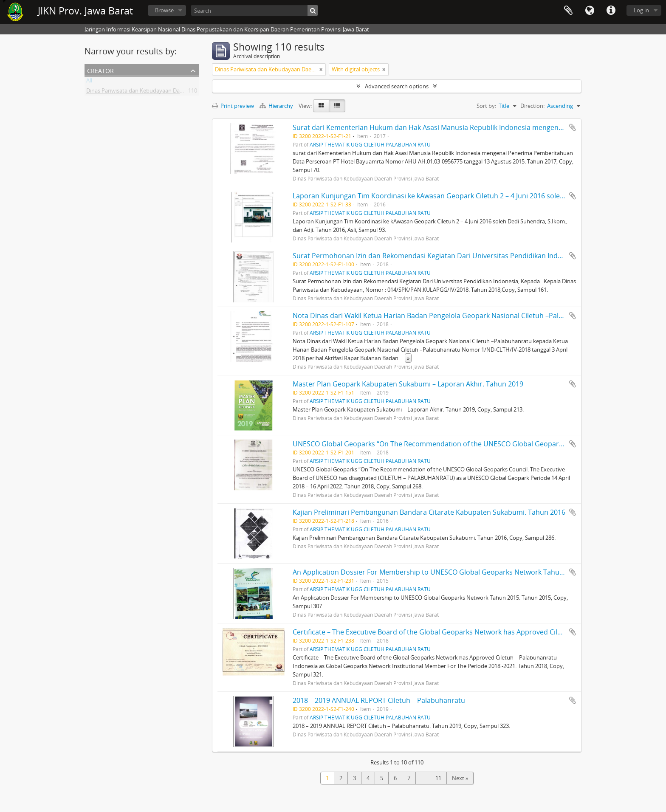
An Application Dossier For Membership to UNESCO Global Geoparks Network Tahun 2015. (437, 572)
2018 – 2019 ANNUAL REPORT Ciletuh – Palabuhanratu (379, 700)
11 (438, 778)
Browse (164, 10)
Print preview (233, 106)
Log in (641, 10)
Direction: (532, 106)
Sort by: (486, 106)
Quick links (611, 11)
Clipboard (568, 11)
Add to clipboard (573, 127)
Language (590, 11)
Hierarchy (277, 106)
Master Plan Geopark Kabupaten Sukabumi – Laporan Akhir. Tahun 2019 (408, 384)
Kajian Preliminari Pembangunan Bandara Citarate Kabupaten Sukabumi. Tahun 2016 (429, 512)
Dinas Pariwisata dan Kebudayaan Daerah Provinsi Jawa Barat (163, 92)
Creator (100, 70)
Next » (460, 778)
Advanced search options (397, 86)
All (89, 82)
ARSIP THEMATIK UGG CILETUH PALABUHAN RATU (370, 144)
